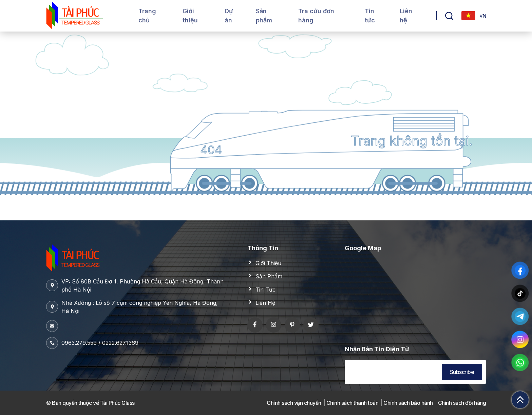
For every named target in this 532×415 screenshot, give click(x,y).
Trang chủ (147, 16)
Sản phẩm (264, 16)
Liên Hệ (265, 303)
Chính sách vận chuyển (294, 403)
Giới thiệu (190, 16)
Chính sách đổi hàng (462, 403)
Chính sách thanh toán (353, 403)
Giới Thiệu (268, 263)
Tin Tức (265, 290)
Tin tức (370, 16)
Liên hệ (406, 16)
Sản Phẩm (269, 276)
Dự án (229, 16)
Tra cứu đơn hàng (316, 16)
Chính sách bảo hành (408, 403)
